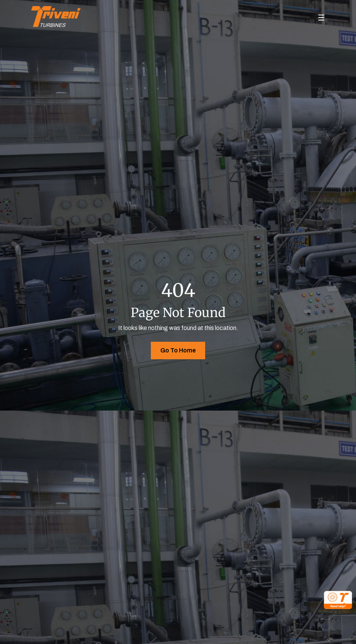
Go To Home (178, 350)
